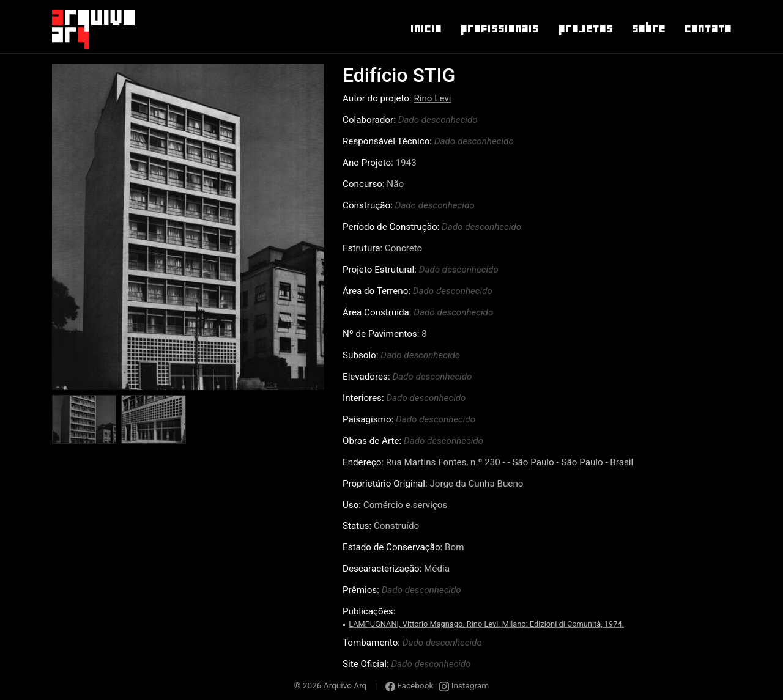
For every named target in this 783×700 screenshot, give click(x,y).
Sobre (648, 29)
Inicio (425, 29)
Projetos (585, 29)
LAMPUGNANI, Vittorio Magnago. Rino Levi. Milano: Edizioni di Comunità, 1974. (486, 624)
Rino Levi (432, 98)
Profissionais (499, 29)
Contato (707, 29)
